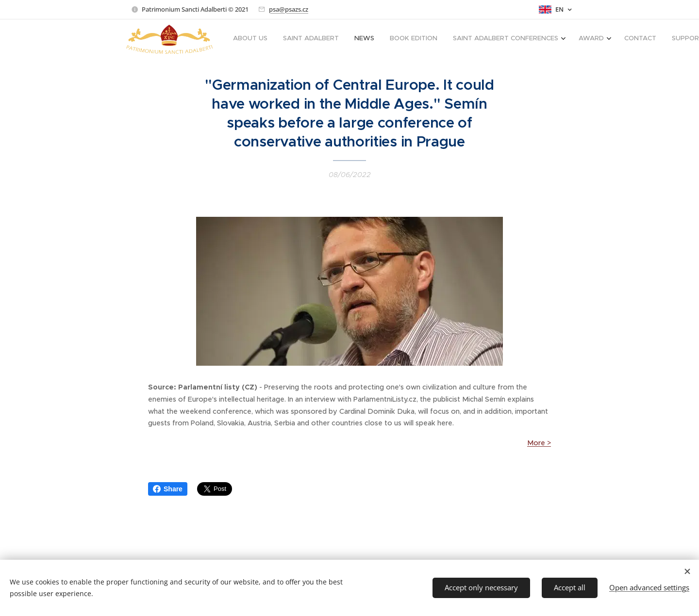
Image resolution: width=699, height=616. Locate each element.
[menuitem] (457, 39)
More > (539, 443)
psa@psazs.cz (289, 9)
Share (168, 489)
